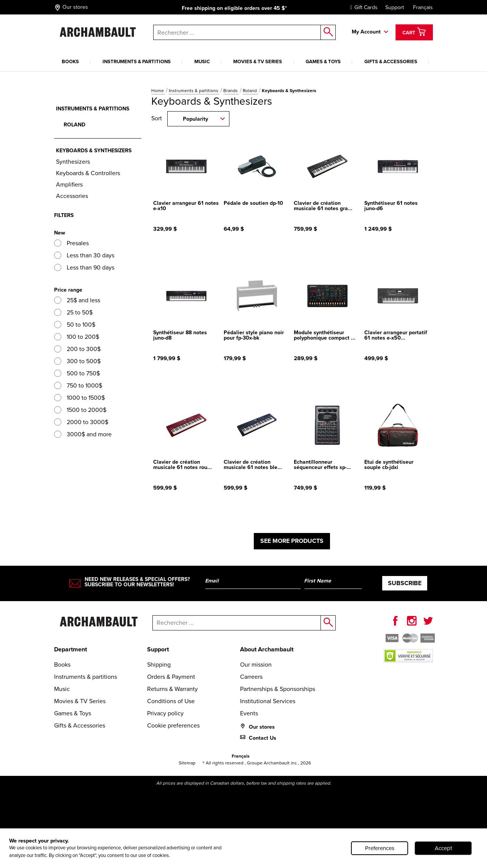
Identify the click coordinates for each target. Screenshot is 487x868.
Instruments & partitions (137, 61)
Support (395, 7)
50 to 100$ (75, 325)
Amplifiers (69, 184)
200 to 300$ (77, 349)
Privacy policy (165, 713)
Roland (250, 91)
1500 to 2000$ (80, 410)
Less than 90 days (84, 267)
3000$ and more (83, 434)
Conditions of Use (171, 701)
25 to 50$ (73, 312)
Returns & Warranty (172, 689)
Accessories (72, 196)
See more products (292, 541)
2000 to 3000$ (81, 422)
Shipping (159, 665)
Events (249, 713)
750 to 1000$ (78, 385)
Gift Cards (362, 7)
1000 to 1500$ (79, 398)
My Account (366, 32)
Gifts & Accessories (391, 61)
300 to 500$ (77, 361)
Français (423, 7)
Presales (71, 243)
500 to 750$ (77, 373)
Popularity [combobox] (195, 119)
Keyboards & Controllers (88, 173)
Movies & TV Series (258, 61)
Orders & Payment (171, 677)
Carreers (251, 677)
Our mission (256, 665)
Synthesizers (73, 162)
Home (158, 91)
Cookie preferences (173, 725)
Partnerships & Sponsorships (278, 689)
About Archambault (267, 649)
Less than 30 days (84, 255)
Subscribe (405, 583)
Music (202, 61)
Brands (231, 91)
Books (70, 61)
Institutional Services (268, 701)
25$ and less (77, 300)
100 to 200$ (77, 337)
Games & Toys (323, 61)
